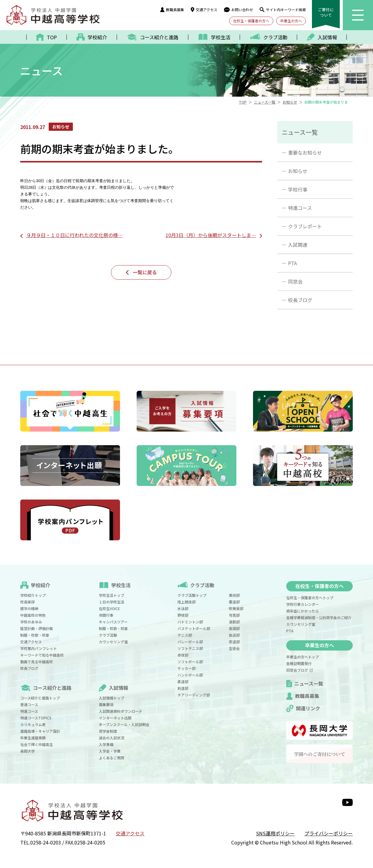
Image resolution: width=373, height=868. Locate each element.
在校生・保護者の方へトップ (310, 598)
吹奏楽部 (236, 608)
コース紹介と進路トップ (40, 698)
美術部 (234, 595)
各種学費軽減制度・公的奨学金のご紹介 (319, 617)
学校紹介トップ (33, 595)
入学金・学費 (110, 751)
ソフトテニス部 (190, 648)
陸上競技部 (186, 602)
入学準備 (106, 744)
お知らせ (298, 171)
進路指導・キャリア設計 (40, 731)
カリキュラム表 (33, 724)
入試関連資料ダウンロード (121, 711)
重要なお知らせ (305, 153)
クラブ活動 (108, 635)
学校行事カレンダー (303, 604)
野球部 (183, 615)
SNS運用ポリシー (275, 833)
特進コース (300, 208)
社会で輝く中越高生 (37, 744)
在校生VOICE (109, 608)
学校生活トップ (112, 595)
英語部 (234, 628)
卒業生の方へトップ (303, 657)
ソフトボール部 (190, 662)
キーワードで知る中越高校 (42, 655)
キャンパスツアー (113, 622)
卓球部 (183, 655)
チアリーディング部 (194, 695)
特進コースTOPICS (36, 718)
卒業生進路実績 (33, 738)
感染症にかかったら (303, 611)
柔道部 (183, 682)
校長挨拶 (28, 602)
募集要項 (106, 704)
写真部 (234, 615)
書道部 (234, 602)
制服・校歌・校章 (35, 635)
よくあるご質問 (112, 758)
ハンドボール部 (190, 675)
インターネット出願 (115, 718)
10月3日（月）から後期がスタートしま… (211, 235)
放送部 (234, 635)
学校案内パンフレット (39, 648)
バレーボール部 (190, 642)
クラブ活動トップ (192, 595)
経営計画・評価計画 (37, 628)
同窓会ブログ (300, 670)
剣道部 (183, 688)
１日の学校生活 (112, 602)
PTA (292, 263)
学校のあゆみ (31, 622)
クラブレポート (305, 226)
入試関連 (298, 245)
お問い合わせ (238, 10)
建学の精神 (29, 608)
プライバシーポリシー (329, 833)
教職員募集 (172, 10)
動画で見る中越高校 (37, 662)
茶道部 (234, 642)
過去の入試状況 (112, 738)
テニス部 (185, 635)
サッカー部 (186, 668)
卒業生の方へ (291, 21)
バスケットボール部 (194, 628)
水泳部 (183, 608)
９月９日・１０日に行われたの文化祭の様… (75, 235)
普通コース (29, 704)
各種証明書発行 (299, 663)
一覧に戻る (145, 272)
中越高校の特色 (33, 615)
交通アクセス (204, 10)
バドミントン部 (190, 622)
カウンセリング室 (113, 642)
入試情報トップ (112, 698)
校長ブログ (300, 300)
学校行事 (298, 189)
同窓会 (295, 281)
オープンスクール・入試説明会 (124, 724)
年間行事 (106, 615)
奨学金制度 (108, 731)
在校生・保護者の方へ (251, 21)
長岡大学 (28, 751)
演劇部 (234, 622)
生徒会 (234, 648)
